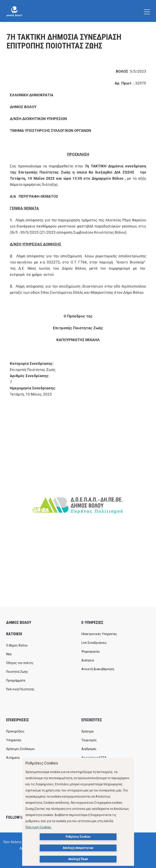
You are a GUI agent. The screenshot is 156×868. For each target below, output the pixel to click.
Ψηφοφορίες (91, 651)
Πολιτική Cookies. (39, 827)
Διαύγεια (88, 660)
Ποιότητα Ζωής (17, 672)
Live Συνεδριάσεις (94, 643)
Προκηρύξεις (15, 731)
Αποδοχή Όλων (78, 859)
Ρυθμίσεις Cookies (78, 837)
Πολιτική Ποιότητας (20, 689)
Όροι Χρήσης (13, 842)
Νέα (9, 654)
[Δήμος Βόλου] (14, 11)
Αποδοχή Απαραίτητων (78, 848)
